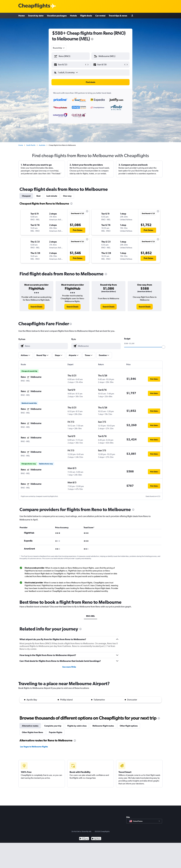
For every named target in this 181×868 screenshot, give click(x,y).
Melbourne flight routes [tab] (103, 726)
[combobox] (59, 48)
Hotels (73, 16)
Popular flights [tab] (56, 732)
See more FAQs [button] (69, 667)
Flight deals (86, 16)
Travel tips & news (118, 16)
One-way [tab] (67, 196)
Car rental (100, 16)
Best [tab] (38, 196)
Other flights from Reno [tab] (32, 732)
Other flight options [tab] (129, 726)
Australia (42, 145)
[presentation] (92, 39)
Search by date (36, 16)
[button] (69, 65)
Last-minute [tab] (52, 196)
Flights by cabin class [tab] (77, 726)
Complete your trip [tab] (53, 726)
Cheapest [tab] (26, 196)
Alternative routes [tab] (30, 726)
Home (22, 16)
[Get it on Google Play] (84, 839)
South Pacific (31, 145)
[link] (36, 307)
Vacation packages (57, 16)
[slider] (163, 347)
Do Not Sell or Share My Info (81, 831)
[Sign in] (132, 16)
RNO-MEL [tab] (90, 616)
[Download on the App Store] (96, 839)
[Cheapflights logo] (34, 6)
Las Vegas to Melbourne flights (34, 747)
